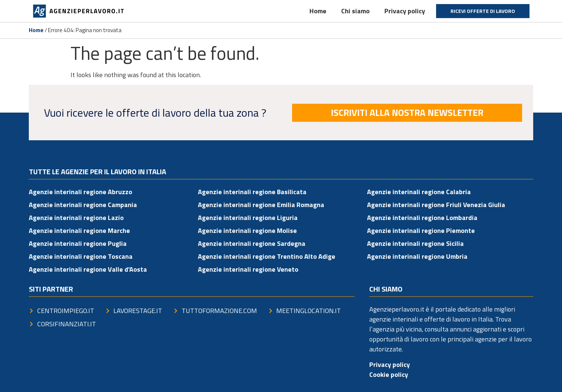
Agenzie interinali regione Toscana (81, 256)
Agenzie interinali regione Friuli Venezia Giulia (436, 205)
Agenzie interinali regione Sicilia (415, 243)
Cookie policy (389, 374)
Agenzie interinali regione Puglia (78, 243)
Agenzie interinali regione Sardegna (252, 243)
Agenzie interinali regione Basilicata (252, 192)
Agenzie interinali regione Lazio (76, 218)
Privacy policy (405, 11)
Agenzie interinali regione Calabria (419, 192)
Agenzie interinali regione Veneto (248, 269)
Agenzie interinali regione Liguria (248, 218)
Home (318, 11)
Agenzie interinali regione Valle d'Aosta (88, 269)
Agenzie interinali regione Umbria (417, 256)
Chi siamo (355, 11)
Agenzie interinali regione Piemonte (421, 231)
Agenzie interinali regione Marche (79, 231)
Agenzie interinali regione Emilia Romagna (261, 205)
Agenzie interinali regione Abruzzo (80, 192)
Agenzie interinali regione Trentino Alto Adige (267, 256)
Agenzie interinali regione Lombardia (422, 218)
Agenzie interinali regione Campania (83, 205)
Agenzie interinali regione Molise (247, 231)
